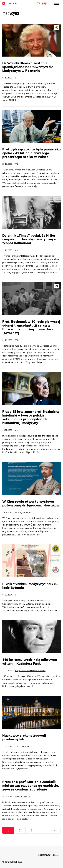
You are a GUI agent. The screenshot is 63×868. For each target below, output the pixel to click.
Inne (17, 78)
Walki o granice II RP (23, 512)
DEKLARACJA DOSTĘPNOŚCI (49, 855)
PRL (16, 164)
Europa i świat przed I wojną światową (30, 671)
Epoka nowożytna (22, 746)
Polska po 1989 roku (23, 796)
